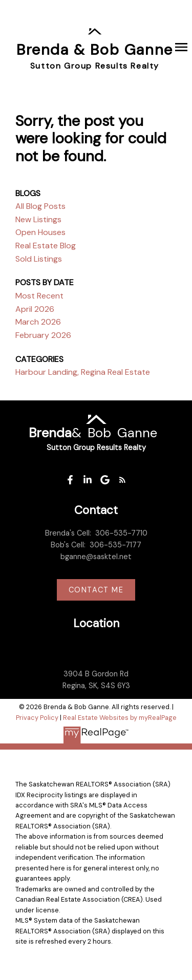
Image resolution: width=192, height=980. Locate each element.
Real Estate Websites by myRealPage (120, 718)
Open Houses (40, 232)
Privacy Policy (37, 718)
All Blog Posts (40, 206)
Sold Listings (39, 259)
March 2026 (38, 322)
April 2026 (35, 309)
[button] (70, 480)
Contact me (96, 590)
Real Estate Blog (46, 246)
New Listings (38, 219)
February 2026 (43, 335)
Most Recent (39, 296)
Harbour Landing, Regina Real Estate (83, 372)
